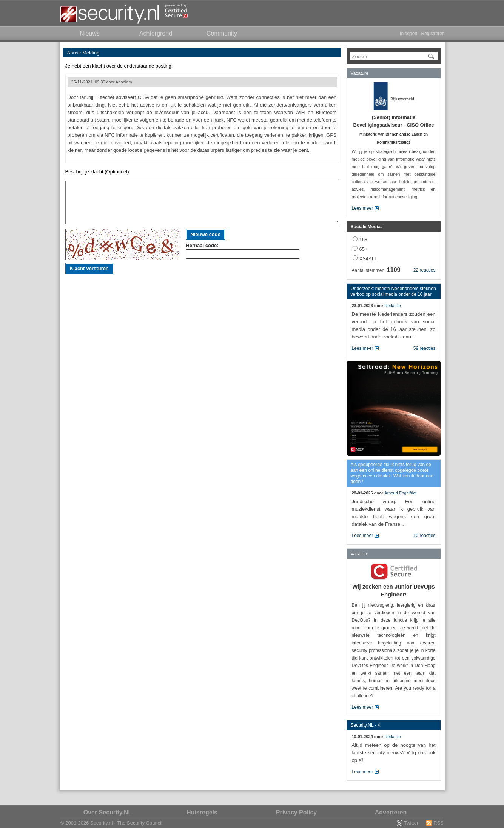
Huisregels (202, 812)
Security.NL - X (366, 725)
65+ (364, 249)
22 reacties (425, 270)
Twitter (411, 823)
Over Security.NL (108, 812)
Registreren (433, 34)
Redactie (392, 306)
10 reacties (425, 536)
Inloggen (408, 34)
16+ (364, 240)
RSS (438, 823)
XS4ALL (368, 259)
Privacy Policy (297, 812)
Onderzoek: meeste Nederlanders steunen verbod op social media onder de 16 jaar (393, 291)
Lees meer (363, 208)
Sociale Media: (366, 227)
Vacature (360, 73)
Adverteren (391, 812)
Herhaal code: (202, 245)
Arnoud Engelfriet (400, 493)
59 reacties (425, 348)
